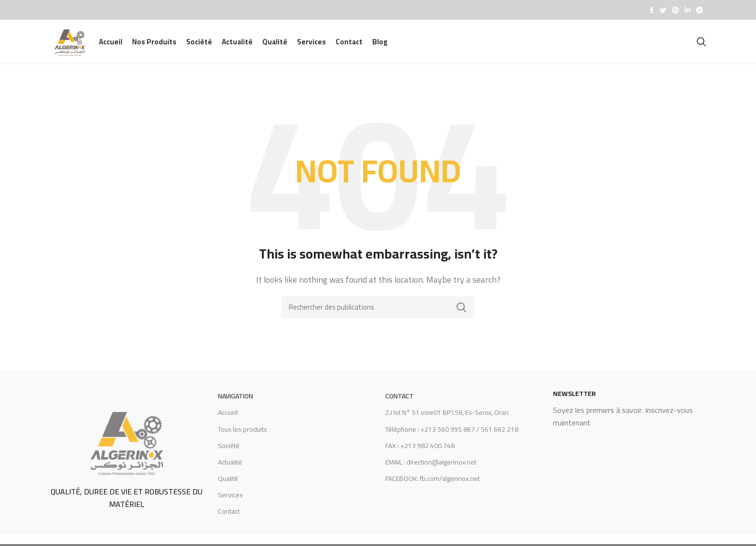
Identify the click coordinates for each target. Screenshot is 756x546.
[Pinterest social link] (675, 10)
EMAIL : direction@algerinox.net (431, 469)
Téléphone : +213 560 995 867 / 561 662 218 (452, 436)
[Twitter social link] (663, 10)
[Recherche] (701, 45)
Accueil (228, 419)
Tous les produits (243, 436)
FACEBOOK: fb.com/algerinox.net (432, 485)
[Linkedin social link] (688, 10)
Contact (229, 518)
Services (230, 502)
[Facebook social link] (652, 10)
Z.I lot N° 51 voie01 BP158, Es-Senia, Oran (447, 419)
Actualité (230, 469)
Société (229, 452)
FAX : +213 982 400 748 (420, 452)
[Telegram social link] (700, 10)
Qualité (228, 485)
